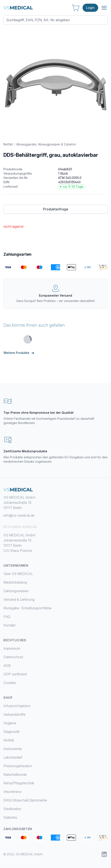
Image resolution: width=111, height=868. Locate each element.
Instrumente (13, 749)
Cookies (10, 683)
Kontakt (9, 625)
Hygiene (10, 723)
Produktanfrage (56, 209)
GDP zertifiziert (15, 674)
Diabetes (10, 817)
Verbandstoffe (14, 714)
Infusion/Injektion (17, 706)
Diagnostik (12, 732)
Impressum (12, 648)
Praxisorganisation (18, 766)
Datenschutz (13, 657)
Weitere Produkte (19, 353)
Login (90, 8)
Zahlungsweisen (16, 591)
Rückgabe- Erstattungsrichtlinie (27, 608)
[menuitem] (55, 706)
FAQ (7, 617)
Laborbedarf (13, 757)
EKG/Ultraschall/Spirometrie (25, 800)
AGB (7, 666)
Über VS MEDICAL (18, 574)
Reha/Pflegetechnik (19, 783)
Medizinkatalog (15, 582)
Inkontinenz (13, 792)
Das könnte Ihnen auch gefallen (34, 325)
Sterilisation (12, 809)
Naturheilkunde (15, 774)
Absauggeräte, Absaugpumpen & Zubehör (46, 144)
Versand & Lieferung (19, 599)
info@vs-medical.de (19, 515)
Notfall (8, 144)
